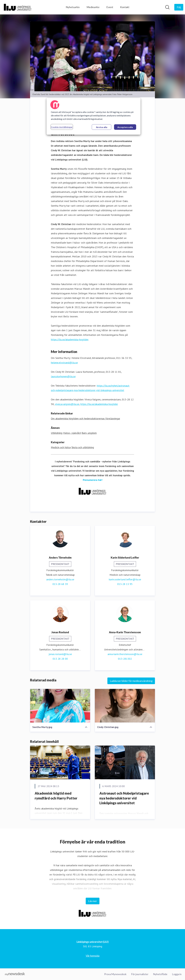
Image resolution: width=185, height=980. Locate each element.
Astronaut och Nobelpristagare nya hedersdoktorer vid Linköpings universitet (124, 798)
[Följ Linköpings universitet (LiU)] (179, 7)
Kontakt (125, 7)
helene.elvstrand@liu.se (64, 363)
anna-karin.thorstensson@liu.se (125, 654)
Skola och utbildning (83, 447)
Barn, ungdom (89, 433)
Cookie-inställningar (62, 127)
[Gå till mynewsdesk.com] (15, 974)
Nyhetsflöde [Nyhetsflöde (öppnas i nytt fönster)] (160, 974)
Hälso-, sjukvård (72, 433)
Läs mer (93, 901)
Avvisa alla (102, 127)
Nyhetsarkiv (73, 7)
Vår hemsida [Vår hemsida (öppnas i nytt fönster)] (93, 956)
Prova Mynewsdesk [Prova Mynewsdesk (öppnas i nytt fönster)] (115, 974)
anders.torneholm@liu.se (60, 580)
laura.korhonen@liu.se (63, 377)
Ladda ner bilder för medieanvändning (131, 681)
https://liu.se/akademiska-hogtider (70, 340)
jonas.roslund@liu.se (60, 654)
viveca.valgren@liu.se (67, 404)
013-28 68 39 (60, 584)
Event (110, 7)
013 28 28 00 (60, 659)
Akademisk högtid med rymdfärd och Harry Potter (56, 796)
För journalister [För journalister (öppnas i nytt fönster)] (140, 974)
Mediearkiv (93, 7)
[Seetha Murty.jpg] (60, 706)
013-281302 (125, 659)
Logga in (177, 974)
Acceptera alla (125, 127)
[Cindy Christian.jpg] (125, 706)
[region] (94, 116)
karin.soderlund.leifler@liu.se (125, 580)
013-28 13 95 (125, 584)
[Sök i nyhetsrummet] (167, 7)
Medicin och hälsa (61, 447)
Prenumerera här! (93, 480)
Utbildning (57, 433)
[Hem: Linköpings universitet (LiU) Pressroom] (18, 7)
